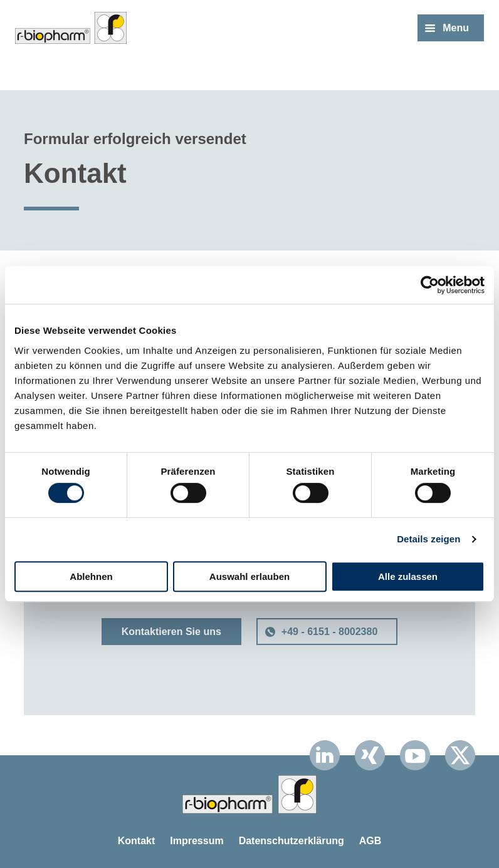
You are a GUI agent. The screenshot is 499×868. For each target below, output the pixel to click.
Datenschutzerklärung (292, 841)
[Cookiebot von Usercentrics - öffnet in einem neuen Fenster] (430, 285)
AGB (370, 841)
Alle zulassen (408, 576)
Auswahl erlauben (249, 576)
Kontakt (137, 841)
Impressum (197, 841)
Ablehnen (91, 576)
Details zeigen (428, 539)
